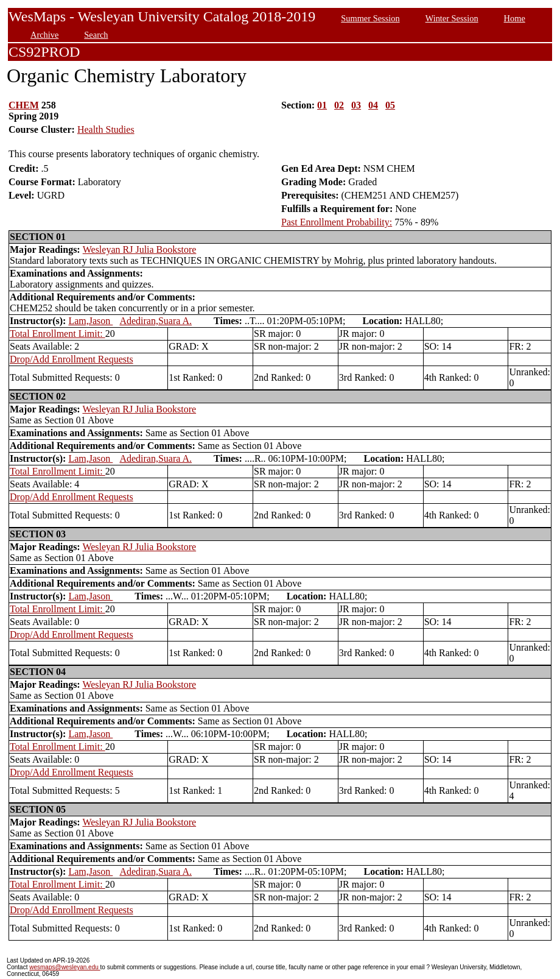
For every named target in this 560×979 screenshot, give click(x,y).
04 (373, 105)
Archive (44, 35)
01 (322, 105)
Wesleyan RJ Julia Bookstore (140, 249)
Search (96, 35)
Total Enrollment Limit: (58, 334)
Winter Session (452, 18)
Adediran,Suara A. (156, 321)
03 (356, 105)
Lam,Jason (90, 321)
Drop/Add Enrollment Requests (72, 359)
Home (515, 18)
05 (390, 105)
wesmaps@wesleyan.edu (65, 967)
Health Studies (106, 129)
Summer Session (370, 18)
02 (339, 105)
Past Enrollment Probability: (337, 222)
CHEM (24, 105)
